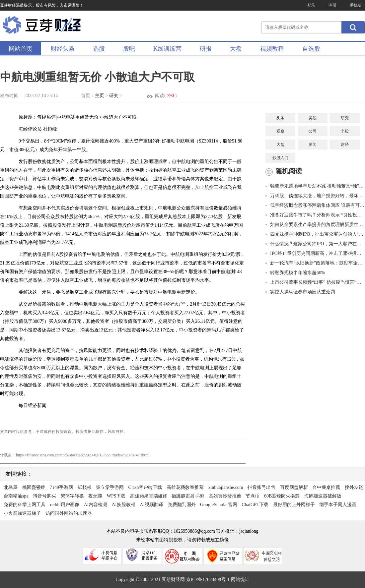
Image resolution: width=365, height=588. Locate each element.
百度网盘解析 (294, 487)
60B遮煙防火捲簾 (282, 496)
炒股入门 (280, 158)
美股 (313, 118)
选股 (99, 49)
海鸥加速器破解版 (323, 496)
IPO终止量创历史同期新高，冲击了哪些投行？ (315, 253)
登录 (311, 5)
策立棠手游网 (110, 487)
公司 (313, 131)
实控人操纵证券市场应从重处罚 (300, 292)
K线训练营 (167, 49)
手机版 (356, 5)
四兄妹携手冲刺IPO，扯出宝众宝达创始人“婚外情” (315, 234)
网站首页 (21, 49)
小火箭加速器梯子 (22, 513)
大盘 (236, 49)
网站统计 (240, 580)
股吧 (129, 49)
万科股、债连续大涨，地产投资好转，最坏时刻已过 (315, 196)
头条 (280, 118)
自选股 (311, 49)
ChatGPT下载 (255, 505)
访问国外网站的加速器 (69, 513)
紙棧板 (85, 487)
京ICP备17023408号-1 (209, 580)
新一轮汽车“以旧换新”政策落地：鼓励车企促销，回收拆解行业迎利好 (315, 263)
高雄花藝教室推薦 (185, 487)
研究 (114, 96)
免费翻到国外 (182, 505)
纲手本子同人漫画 (338, 505)
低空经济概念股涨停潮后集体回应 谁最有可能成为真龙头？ (315, 205)
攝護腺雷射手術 (188, 496)
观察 (280, 131)
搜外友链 (354, 487)
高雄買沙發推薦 (225, 496)
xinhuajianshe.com (225, 487)
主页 (100, 96)
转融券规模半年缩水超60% (295, 273)
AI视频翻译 (151, 505)
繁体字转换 (72, 496)
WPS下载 (116, 496)
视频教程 (272, 49)
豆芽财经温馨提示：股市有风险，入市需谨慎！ (42, 5)
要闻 (313, 145)
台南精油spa (16, 496)
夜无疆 (95, 496)
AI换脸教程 (124, 505)
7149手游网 (61, 487)
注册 (332, 5)
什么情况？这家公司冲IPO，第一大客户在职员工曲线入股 (315, 244)
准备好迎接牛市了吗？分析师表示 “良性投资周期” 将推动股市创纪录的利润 (315, 215)
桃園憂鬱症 (34, 487)
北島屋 (11, 487)
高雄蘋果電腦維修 (149, 496)
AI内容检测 (96, 505)
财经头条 (63, 49)
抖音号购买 (44, 496)
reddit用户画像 (65, 505)
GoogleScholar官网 (219, 505)
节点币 (253, 496)
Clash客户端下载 (145, 487)
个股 (345, 131)
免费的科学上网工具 (25, 505)
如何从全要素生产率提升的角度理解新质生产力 (315, 225)
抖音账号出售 (261, 487)
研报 (206, 49)
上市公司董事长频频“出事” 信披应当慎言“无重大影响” (315, 282)
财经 (345, 145)
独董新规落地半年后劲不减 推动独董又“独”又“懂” (315, 186)
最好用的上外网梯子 (294, 505)
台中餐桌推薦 (326, 487)
